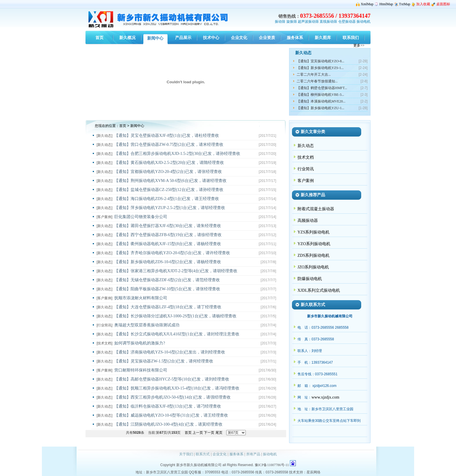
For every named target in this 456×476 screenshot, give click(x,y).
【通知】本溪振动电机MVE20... (321, 101)
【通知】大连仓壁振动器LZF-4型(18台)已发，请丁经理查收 (168, 307)
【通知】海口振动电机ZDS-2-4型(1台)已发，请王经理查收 (167, 199)
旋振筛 (292, 22)
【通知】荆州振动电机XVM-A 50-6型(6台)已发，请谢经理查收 (170, 181)
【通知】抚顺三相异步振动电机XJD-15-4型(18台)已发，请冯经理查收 (177, 388)
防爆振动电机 (310, 279)
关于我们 (186, 454)
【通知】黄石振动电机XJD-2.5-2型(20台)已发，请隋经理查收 (169, 163)
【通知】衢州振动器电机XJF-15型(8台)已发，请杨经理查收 (168, 244)
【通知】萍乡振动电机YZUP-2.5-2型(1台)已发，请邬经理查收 (170, 208)
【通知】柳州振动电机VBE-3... (320, 95)
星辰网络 (313, 472)
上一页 (198, 433)
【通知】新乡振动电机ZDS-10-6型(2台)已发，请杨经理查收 (168, 262)
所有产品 (253, 454)
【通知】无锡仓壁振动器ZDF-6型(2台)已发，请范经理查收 (167, 280)
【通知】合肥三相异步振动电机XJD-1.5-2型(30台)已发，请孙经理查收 (177, 154)
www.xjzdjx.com (325, 397)
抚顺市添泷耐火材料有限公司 (141, 298)
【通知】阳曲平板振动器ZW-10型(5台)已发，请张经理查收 (167, 289)
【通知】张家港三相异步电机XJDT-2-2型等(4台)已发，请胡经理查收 (176, 271)
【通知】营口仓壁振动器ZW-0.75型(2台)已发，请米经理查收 (169, 145)
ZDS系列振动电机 (313, 255)
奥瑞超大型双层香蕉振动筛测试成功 (147, 325)
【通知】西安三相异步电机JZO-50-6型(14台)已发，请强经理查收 (172, 397)
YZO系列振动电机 (314, 244)
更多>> (359, 45)
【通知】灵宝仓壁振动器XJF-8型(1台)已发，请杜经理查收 (166, 136)
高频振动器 (308, 221)
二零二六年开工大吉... (314, 75)
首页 (123, 126)
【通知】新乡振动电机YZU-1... (320, 108)
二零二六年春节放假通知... (317, 81)
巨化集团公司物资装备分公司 (141, 217)
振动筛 (280, 22)
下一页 (209, 433)
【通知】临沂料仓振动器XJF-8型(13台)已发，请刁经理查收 (168, 406)
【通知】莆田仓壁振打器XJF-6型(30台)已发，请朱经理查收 (168, 226)
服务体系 (236, 454)
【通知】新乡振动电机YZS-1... (320, 68)
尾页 (219, 433)
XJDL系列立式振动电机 (319, 290)
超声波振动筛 (308, 22)
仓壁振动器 (347, 22)
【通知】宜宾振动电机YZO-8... (320, 61)
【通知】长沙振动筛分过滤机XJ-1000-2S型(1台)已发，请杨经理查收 (175, 316)
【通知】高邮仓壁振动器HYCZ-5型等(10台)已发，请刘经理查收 (172, 379)
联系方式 (203, 454)
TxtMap (405, 4)
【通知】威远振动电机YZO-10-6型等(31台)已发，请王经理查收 (171, 415)
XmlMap (367, 4)
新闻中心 (137, 126)
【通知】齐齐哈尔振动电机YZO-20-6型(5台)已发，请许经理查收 (172, 253)
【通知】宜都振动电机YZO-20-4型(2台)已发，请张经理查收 (168, 172)
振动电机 (364, 22)
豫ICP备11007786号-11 (272, 465)
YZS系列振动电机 (313, 232)
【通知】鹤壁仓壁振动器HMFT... (322, 88)
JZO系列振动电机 (313, 267)
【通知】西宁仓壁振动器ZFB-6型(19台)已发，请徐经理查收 (168, 235)
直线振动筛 (328, 22)
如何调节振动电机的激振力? (140, 343)
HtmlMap (386, 4)
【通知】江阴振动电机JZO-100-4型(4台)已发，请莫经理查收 (168, 424)
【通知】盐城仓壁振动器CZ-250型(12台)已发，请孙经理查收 (169, 190)
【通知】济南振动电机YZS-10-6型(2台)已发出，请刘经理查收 (170, 352)
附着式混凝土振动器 (316, 209)
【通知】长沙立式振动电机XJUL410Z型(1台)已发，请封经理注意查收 (177, 334)
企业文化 (220, 454)
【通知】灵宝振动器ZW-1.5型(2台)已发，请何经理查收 (164, 361)
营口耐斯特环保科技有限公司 (141, 370)
